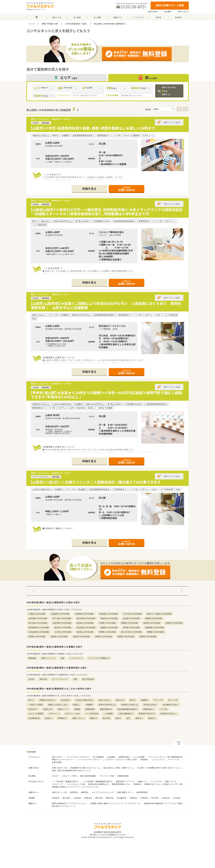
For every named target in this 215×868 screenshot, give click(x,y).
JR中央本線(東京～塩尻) (76, 24)
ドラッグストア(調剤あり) (99, 658)
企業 (62, 658)
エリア (67, 78)
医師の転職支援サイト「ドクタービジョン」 (70, 803)
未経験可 (144, 700)
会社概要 (167, 12)
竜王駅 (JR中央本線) (85, 632)
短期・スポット (79, 718)
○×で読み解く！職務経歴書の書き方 (97, 781)
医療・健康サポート (125, 792)
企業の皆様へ (153, 12)
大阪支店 (144, 798)
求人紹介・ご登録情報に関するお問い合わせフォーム (159, 768)
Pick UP (55, 776)
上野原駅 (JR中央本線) (84, 614)
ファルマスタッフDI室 (76, 784)
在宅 (128, 718)
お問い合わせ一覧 (59, 768)
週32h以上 (120, 700)
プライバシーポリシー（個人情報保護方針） (166, 757)
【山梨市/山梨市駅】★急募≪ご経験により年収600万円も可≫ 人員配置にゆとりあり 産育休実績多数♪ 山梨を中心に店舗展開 (106, 305)
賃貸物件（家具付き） (147, 714)
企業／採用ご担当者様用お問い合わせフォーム (71, 770)
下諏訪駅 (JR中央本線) (108, 614)
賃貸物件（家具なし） (169, 714)
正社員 (31, 679)
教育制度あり (149, 709)
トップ (32, 24)
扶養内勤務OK (106, 709)
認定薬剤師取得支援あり (128, 709)
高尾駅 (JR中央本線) (148, 636)
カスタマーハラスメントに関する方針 (121, 759)
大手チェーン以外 (72, 714)
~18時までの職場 (36, 705)
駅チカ (31, 700)
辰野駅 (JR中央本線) (37, 636)
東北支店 (66, 798)
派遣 (75, 679)
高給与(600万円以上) (107, 705)
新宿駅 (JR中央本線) (130, 623)
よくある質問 (139, 757)
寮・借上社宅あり (150, 705)
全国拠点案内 (124, 757)
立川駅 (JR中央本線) (63, 632)
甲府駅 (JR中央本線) (131, 627)
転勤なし (77, 705)
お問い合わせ (183, 12)
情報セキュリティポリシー (63, 759)
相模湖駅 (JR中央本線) (155, 627)
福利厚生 (85, 792)
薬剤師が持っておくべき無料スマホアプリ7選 (163, 784)
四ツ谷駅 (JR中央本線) (62, 618)
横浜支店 (110, 798)
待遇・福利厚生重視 (88, 776)
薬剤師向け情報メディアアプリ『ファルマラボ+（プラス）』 (76, 787)
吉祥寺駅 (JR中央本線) (38, 618)
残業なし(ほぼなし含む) (58, 705)
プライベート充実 (107, 776)
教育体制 (74, 792)
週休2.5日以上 (105, 700)
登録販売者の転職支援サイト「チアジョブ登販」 (163, 803)
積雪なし (139, 718)
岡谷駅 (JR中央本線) (85, 623)
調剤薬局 (32, 658)
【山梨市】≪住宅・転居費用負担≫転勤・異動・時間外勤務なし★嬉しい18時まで (93, 128)
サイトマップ (174, 759)
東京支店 (99, 798)
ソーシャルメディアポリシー (90, 759)
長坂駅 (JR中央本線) (81, 636)
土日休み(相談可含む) (84, 700)
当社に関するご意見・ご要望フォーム (118, 768)
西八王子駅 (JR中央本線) (131, 632)
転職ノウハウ (171, 781)
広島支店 (166, 798)
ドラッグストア (76, 658)
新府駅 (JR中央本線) (152, 623)
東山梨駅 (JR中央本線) (86, 627)
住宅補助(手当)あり (171, 705)
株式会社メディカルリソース (64, 806)
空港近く (49, 718)
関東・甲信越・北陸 (50, 24)
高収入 (118, 718)
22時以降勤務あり (126, 714)
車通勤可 (90, 705)
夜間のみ (94, 718)
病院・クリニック (48, 658)
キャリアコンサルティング (103, 792)
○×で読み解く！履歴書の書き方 (65, 781)
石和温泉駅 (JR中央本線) (39, 632)
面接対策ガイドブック (125, 781)
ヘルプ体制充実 (92, 714)
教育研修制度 (142, 792)
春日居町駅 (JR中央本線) (39, 627)
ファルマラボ (156, 781)
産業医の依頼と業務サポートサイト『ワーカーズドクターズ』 (116, 803)
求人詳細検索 (98, 757)
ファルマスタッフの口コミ (78, 757)
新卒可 (133, 700)
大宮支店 (77, 798)
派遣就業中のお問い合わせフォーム (85, 768)
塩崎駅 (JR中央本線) (154, 618)
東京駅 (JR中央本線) (63, 627)
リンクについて (158, 759)
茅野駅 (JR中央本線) (107, 632)
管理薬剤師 (90, 709)
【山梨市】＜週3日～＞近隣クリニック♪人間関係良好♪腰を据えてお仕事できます (96, 482)
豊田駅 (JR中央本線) (155, 632)
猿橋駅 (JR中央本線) (109, 627)
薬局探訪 (137, 784)
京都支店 (133, 798)
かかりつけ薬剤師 (36, 714)
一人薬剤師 (108, 714)
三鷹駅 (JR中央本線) (37, 614)
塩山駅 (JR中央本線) (131, 618)
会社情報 (111, 757)
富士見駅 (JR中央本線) (38, 623)
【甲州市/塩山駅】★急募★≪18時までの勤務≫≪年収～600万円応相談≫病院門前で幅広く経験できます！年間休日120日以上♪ (106, 395)
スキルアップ (57, 784)
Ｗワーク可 (173, 700)
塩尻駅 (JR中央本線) (109, 618)
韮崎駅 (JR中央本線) (126, 636)
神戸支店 (155, 798)
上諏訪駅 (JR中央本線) (60, 614)
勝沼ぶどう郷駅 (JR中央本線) (159, 614)
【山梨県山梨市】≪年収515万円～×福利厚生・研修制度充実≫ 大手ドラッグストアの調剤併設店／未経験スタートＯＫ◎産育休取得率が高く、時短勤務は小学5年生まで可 (106, 212)
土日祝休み (65, 700)
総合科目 (106, 718)
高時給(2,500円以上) (130, 705)
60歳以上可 (48, 709)
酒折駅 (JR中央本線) (59, 636)
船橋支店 (88, 798)
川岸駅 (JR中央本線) (107, 623)
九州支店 (177, 798)
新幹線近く (62, 718)
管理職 (77, 709)
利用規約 (144, 759)
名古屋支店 (121, 798)
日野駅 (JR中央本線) (174, 623)
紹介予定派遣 (88, 679)
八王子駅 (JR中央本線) (132, 614)
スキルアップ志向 (69, 776)
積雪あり (152, 718)
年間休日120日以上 (47, 700)
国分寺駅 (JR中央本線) (86, 618)
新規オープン (63, 709)
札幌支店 (56, 798)
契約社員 (43, 679)
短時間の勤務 (123, 776)
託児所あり (33, 709)
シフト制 (163, 709)
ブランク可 (158, 700)
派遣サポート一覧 (59, 792)
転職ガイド (143, 781)
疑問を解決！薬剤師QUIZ (98, 784)
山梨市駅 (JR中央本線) (62, 623)
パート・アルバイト (60, 679)
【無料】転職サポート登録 (170, 5)
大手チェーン (54, 714)
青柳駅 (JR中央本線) (104, 636)
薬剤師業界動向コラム (121, 784)
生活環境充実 (34, 718)
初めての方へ (57, 757)
